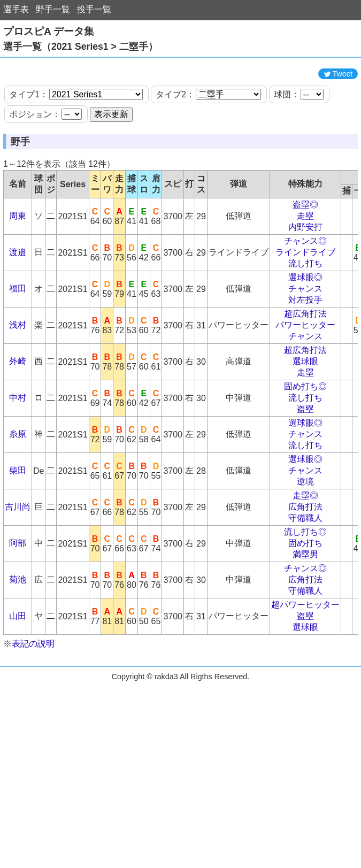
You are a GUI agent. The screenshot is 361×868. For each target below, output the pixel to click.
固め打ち (305, 575)
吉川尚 (18, 539)
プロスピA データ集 (49, 31)
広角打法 (305, 539)
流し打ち (305, 295)
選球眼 (305, 393)
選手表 (16, 9)
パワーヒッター (305, 357)
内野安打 (305, 259)
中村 (18, 430)
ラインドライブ (305, 284)
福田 (18, 321)
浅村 (18, 357)
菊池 (18, 612)
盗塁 (305, 441)
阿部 (18, 575)
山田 (18, 648)
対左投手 (305, 332)
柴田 (18, 502)
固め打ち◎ (305, 418)
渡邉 (18, 284)
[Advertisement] (181, 79)
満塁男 (305, 586)
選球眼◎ (305, 309)
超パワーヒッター (305, 637)
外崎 (18, 393)
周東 (18, 248)
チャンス (305, 321)
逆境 (305, 514)
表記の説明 (33, 676)
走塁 (305, 248)
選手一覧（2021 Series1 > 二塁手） (80, 47)
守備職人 (305, 550)
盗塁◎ (305, 237)
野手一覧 (53, 9)
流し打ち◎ (305, 564)
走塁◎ (305, 528)
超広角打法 (305, 346)
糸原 (18, 466)
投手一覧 (94, 9)
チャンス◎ (305, 273)
